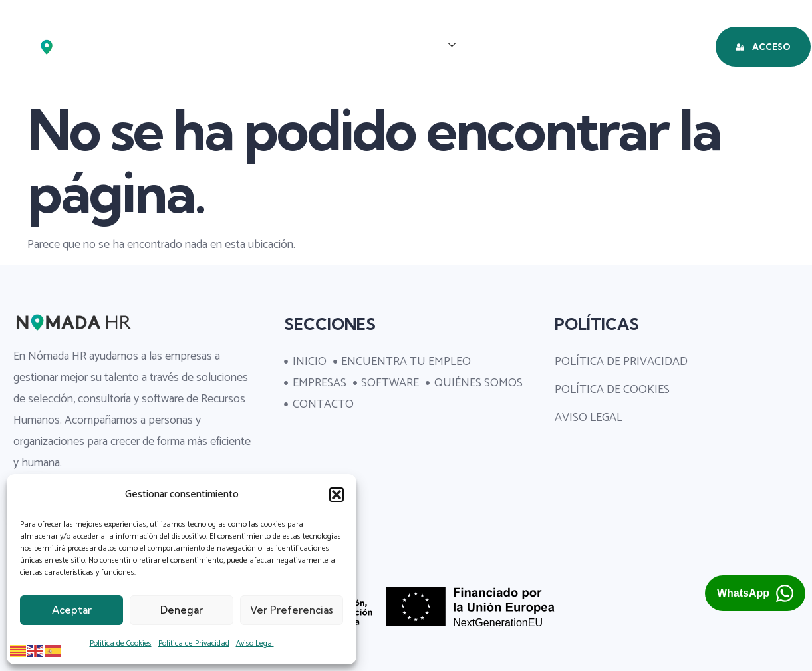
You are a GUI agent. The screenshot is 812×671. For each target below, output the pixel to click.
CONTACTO (413, 92)
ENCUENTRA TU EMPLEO (291, 45)
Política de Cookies (121, 643)
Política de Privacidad (194, 643)
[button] (337, 495)
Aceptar (72, 610)
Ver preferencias (292, 610)
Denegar (182, 610)
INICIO (181, 45)
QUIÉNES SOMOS (616, 45)
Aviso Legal (255, 643)
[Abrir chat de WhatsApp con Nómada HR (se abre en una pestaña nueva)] (755, 593)
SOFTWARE (513, 45)
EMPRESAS (420, 45)
